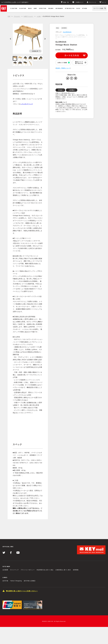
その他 (39, 16)
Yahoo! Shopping (16, 581)
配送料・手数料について (63, 68)
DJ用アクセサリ (28, 16)
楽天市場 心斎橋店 (30, 581)
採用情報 (76, 570)
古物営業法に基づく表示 (63, 570)
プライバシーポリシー (28, 570)
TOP (9, 16)
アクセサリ (17, 16)
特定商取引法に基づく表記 (45, 570)
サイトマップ (14, 570)
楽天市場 (5, 581)
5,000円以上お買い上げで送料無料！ (17, 2)
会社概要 (5, 570)
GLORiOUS (67, 32)
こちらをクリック (27, 104)
